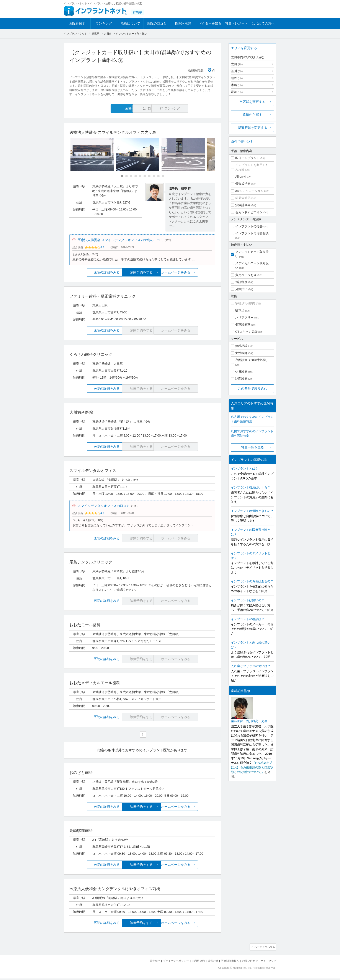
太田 (237, 64)
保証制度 (241, 282)
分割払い (241, 289)
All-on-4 (240, 177)
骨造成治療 (243, 184)
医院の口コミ (157, 23)
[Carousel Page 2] (127, 176)
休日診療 (241, 372)
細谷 (237, 78)
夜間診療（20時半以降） (252, 360)
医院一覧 (99, 108)
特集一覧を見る (253, 447)
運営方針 (208, 963)
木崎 (237, 85)
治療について (130, 23)
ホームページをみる (191, 274)
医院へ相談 (183, 23)
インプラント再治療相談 (252, 233)
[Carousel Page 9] (158, 176)
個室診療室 (243, 324)
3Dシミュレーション (249, 191)
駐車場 (240, 310)
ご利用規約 (193, 963)
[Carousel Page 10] (163, 176)
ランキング (104, 23)
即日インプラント (247, 158)
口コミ (145, 108)
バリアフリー (244, 318)
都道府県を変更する (253, 128)
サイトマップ (268, 963)
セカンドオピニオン (249, 212)
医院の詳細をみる (94, 274)
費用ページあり (246, 275)
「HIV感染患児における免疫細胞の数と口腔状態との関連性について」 (252, 767)
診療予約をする (142, 274)
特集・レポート (236, 23)
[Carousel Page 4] (136, 176)
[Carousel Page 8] (154, 176)
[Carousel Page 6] (145, 176)
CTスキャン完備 (246, 332)
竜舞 (237, 92)
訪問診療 (241, 379)
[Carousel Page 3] (131, 176)
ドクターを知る (210, 23)
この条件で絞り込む (253, 388)
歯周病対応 (243, 198)
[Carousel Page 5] (140, 176)
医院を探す (77, 23)
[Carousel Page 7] (149, 176)
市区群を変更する (252, 102)
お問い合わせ (248, 963)
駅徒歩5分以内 (245, 303)
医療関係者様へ (227, 963)
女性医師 (241, 353)
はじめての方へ (263, 23)
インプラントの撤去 (249, 226)
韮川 (237, 71)
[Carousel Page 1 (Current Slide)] (122, 176)
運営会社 (146, 963)
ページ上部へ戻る (264, 949)
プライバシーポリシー (169, 963)
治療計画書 (243, 205)
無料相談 (241, 346)
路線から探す (252, 115)
